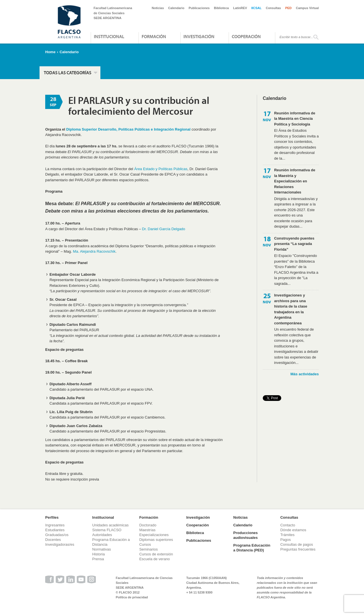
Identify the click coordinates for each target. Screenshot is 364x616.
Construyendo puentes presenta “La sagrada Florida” (294, 244)
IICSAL (257, 8)
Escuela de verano (155, 559)
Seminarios (149, 549)
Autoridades (102, 535)
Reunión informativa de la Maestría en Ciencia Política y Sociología (295, 119)
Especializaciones (154, 535)
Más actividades (305, 374)
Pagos (286, 540)
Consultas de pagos (297, 544)
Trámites (288, 535)
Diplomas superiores (156, 540)
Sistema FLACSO (107, 530)
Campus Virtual (308, 8)
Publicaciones (199, 8)
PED (288, 8)
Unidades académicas (110, 525)
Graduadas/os (57, 535)
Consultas (273, 8)
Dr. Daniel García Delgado (164, 229)
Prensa (98, 559)
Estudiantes (55, 530)
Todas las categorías (68, 73)
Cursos (145, 544)
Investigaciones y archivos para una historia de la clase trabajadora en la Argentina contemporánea (291, 309)
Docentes (53, 540)
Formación (154, 36)
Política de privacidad (132, 597)
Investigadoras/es (60, 544)
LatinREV (240, 8)
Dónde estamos (293, 530)
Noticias (158, 8)
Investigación (199, 36)
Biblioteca (221, 8)
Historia (98, 554)
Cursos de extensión (156, 554)
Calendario (176, 8)
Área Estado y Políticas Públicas (161, 169)
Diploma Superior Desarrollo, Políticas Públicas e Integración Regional (128, 129)
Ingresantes (55, 525)
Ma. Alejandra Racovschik (94, 251)
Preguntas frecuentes (298, 549)
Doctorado (148, 525)
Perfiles (52, 517)
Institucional (109, 36)
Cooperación (246, 36)
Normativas (102, 549)
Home (50, 52)
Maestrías (147, 530)
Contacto (288, 525)
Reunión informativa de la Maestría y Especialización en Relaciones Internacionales (295, 181)
